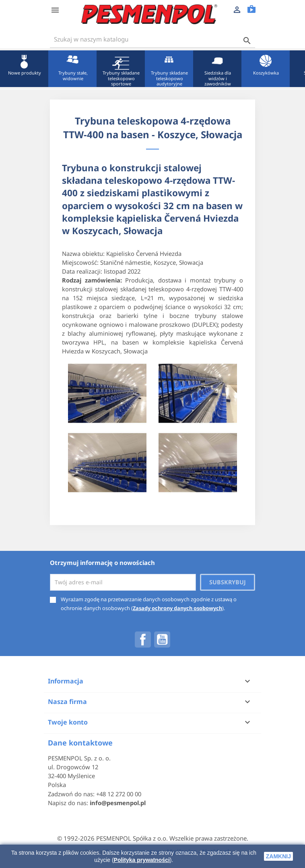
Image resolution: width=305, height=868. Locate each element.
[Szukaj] (152, 39)
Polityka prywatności (142, 860)
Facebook (143, 640)
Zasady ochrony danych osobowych (177, 608)
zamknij (278, 856)
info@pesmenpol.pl (118, 803)
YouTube (162, 640)
